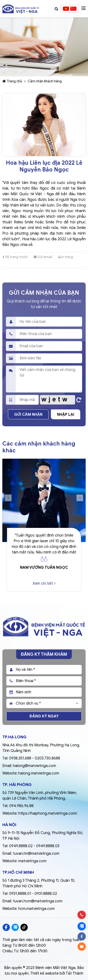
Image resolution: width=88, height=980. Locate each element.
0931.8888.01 (20, 894)
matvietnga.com (32, 861)
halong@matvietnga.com (34, 766)
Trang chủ (12, 81)
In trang (65, 257)
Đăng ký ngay (44, 716)
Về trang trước (15, 257)
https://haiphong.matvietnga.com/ (48, 813)
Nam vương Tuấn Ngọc (44, 568)
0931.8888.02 (46, 894)
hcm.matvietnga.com (36, 909)
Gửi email (43, 257)
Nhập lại (66, 415)
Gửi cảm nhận (28, 415)
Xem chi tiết (44, 583)
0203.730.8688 (47, 758)
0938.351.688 (20, 758)
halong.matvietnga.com (39, 773)
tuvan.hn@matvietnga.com (36, 854)
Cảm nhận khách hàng (45, 81)
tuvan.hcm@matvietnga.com (38, 901)
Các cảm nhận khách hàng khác (39, 447)
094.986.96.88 (21, 806)
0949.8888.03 (48, 846)
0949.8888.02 (21, 846)
